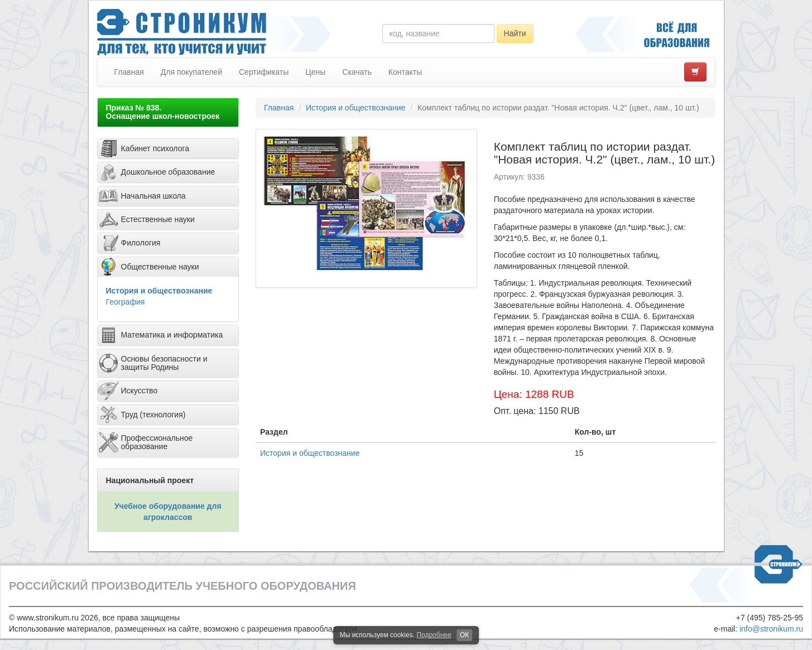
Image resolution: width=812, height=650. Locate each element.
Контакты (405, 72)
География (126, 302)
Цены (315, 72)
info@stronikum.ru (771, 629)
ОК (464, 635)
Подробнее (434, 635)
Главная (129, 72)
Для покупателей (191, 72)
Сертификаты (264, 72)
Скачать (357, 72)
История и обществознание (159, 291)
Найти (515, 33)
